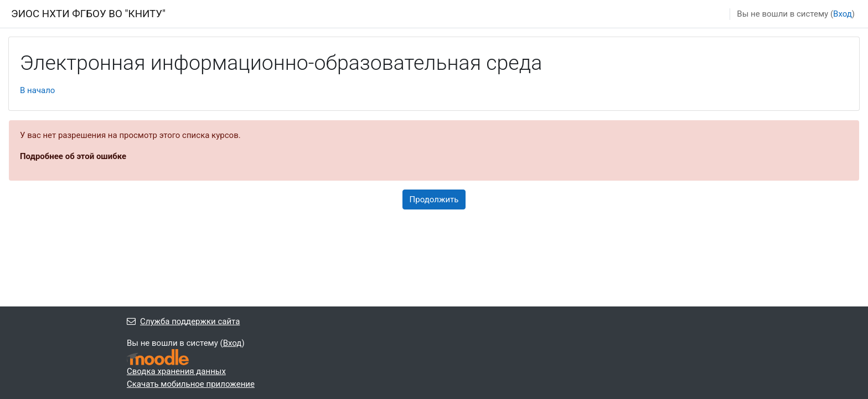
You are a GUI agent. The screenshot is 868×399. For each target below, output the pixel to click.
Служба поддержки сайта (183, 321)
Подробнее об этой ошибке (73, 156)
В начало (37, 90)
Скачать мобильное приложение (191, 384)
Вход (843, 14)
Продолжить (434, 199)
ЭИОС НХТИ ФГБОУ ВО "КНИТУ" (88, 14)
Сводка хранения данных (176, 371)
